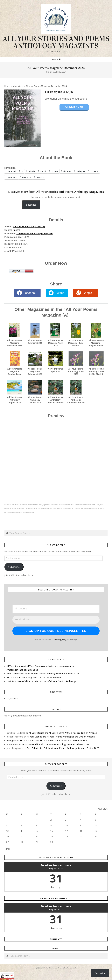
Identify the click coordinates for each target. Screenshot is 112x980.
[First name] (56, 609)
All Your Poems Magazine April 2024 (55, 343)
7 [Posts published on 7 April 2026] (22, 825)
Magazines (18, 86)
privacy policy (61, 640)
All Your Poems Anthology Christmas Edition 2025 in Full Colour (55, 403)
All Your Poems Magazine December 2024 (46, 86)
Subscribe (31, 205)
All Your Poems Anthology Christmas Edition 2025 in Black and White (76, 403)
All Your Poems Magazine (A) (29, 227)
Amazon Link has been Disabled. (23, 670)
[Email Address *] (56, 620)
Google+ (88, 293)
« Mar (7, 849)
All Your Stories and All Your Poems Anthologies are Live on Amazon (40, 666)
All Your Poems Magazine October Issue (15, 371)
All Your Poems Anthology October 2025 (35, 400)
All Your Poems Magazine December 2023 (15, 343)
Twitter (59, 293)
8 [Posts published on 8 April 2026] (36, 825)
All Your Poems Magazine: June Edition (76, 343)
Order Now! (74, 107)
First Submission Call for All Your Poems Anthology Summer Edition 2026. (43, 674)
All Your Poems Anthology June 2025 (76, 371)
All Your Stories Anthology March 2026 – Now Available (34, 677)
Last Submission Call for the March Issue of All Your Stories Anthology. (41, 681)
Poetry (16, 230)
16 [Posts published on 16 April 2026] (52, 831)
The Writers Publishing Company (35, 234)
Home (7, 86)
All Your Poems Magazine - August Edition (96, 343)
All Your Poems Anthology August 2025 (15, 400)
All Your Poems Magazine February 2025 (35, 371)
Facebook (30, 293)
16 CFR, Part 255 (77, 509)
